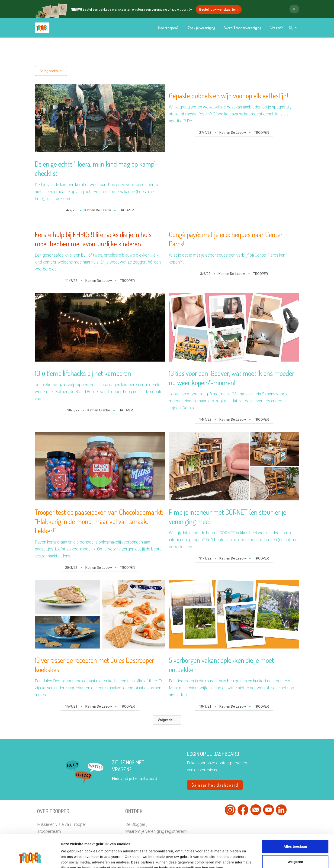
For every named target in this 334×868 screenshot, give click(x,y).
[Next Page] (167, 720)
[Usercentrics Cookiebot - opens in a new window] (30, 859)
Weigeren (295, 834)
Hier (116, 778)
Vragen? (277, 28)
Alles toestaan (295, 819)
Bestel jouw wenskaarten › (219, 10)
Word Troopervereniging (243, 28)
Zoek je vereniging (201, 28)
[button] (293, 28)
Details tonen (260, 859)
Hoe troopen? (168, 28)
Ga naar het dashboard (215, 785)
